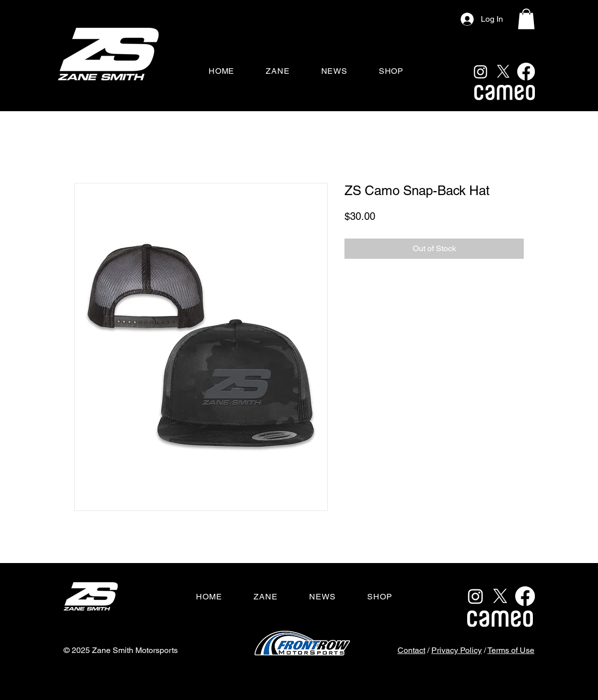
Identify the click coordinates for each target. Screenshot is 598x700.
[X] (503, 72)
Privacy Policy (457, 650)
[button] (526, 19)
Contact (411, 650)
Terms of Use (511, 650)
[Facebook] (526, 72)
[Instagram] (481, 72)
